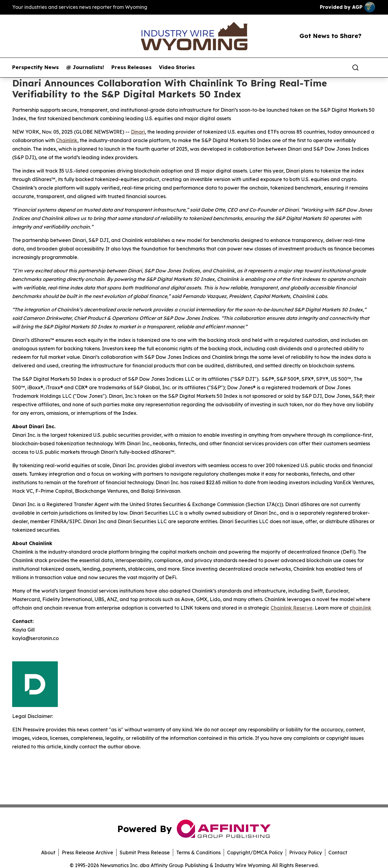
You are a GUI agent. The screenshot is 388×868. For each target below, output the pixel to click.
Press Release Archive (87, 852)
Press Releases (131, 67)
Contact (338, 852)
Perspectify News (35, 67)
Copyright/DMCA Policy (255, 852)
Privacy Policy (306, 852)
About (48, 852)
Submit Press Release (145, 852)
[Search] (355, 68)
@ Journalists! (85, 67)
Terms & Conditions (198, 852)
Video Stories (177, 67)
